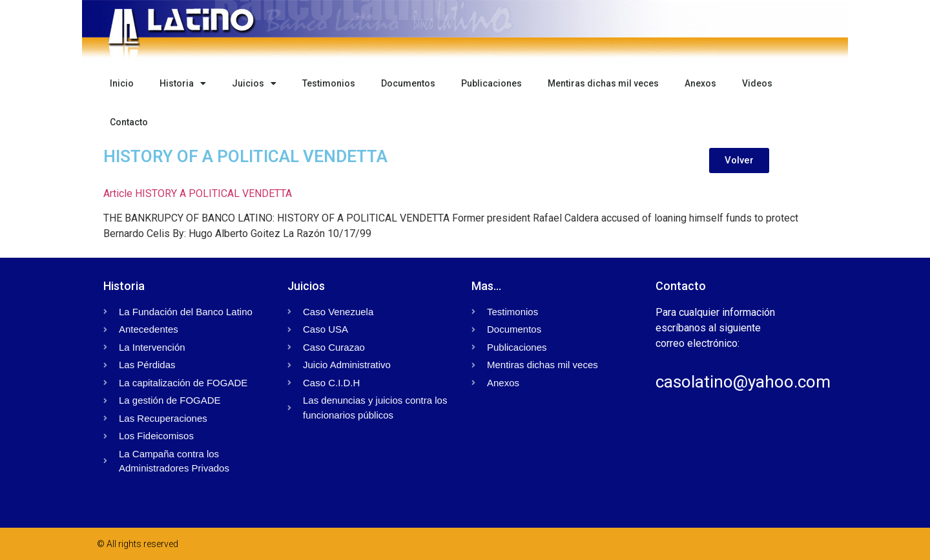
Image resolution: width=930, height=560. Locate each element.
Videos (757, 83)
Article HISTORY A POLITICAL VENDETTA (198, 193)
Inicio (122, 83)
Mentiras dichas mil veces (603, 83)
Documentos (408, 83)
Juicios (254, 83)
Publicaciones (491, 83)
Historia (183, 83)
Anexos (700, 83)
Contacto (129, 122)
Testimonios (329, 83)
